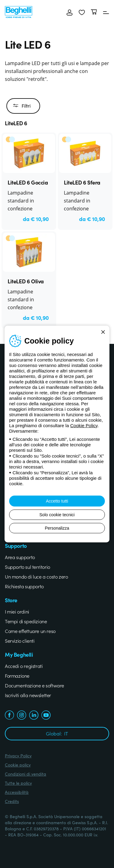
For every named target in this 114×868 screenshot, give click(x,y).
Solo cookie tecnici (57, 515)
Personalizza (57, 528)
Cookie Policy (84, 425)
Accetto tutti (57, 501)
